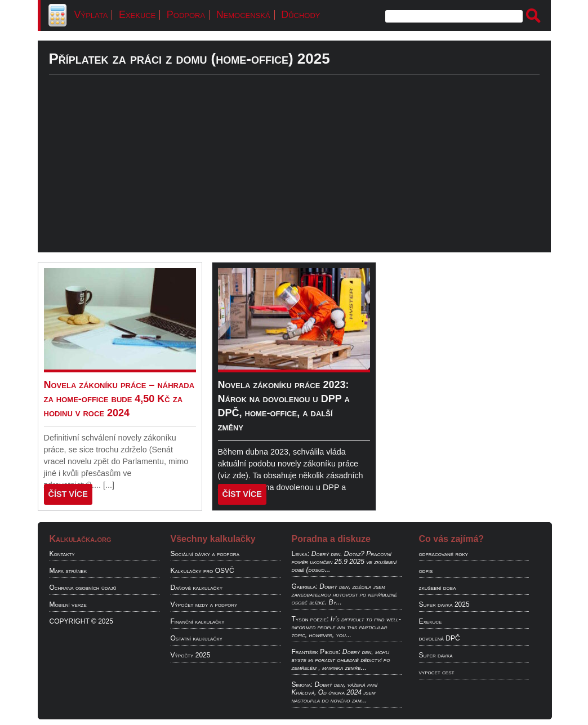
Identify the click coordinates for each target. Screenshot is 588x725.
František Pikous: (316, 652)
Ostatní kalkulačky (197, 638)
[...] (109, 485)
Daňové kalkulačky (197, 588)
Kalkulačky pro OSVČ (202, 571)
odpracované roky (444, 554)
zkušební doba (438, 588)
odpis (426, 571)
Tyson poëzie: (310, 619)
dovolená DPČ (440, 638)
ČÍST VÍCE (68, 494)
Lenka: (301, 554)
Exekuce (137, 15)
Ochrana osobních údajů (83, 588)
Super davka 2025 (444, 604)
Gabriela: (305, 586)
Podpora (186, 15)
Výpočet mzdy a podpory (204, 604)
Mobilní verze (68, 604)
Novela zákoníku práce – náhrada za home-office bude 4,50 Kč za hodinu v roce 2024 (119, 399)
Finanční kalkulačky (198, 621)
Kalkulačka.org (81, 539)
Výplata (91, 15)
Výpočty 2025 (191, 655)
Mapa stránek (68, 571)
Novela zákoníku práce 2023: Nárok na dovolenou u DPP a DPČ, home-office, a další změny (284, 406)
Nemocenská (243, 15)
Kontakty (62, 554)
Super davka (436, 655)
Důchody (300, 15)
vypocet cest (437, 672)
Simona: (302, 684)
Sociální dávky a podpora (205, 554)
